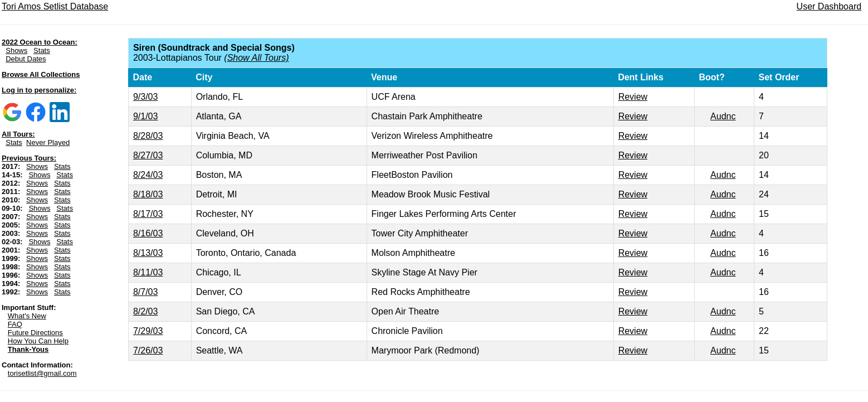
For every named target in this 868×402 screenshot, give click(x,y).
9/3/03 (145, 97)
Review (633, 97)
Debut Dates (26, 59)
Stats (42, 50)
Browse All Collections (41, 74)
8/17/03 (148, 214)
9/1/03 (145, 116)
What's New (27, 316)
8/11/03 (148, 272)
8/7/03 (145, 292)
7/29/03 (148, 331)
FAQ (15, 324)
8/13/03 (148, 253)
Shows (16, 50)
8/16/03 (148, 233)
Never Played (48, 142)
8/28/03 (148, 136)
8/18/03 (148, 194)
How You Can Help (38, 341)
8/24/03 (148, 175)
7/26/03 (148, 350)
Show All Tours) (258, 58)
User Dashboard (829, 6)
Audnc (723, 116)
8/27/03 (148, 155)
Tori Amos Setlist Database (55, 6)
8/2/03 (145, 311)
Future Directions (35, 333)
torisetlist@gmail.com (42, 373)
